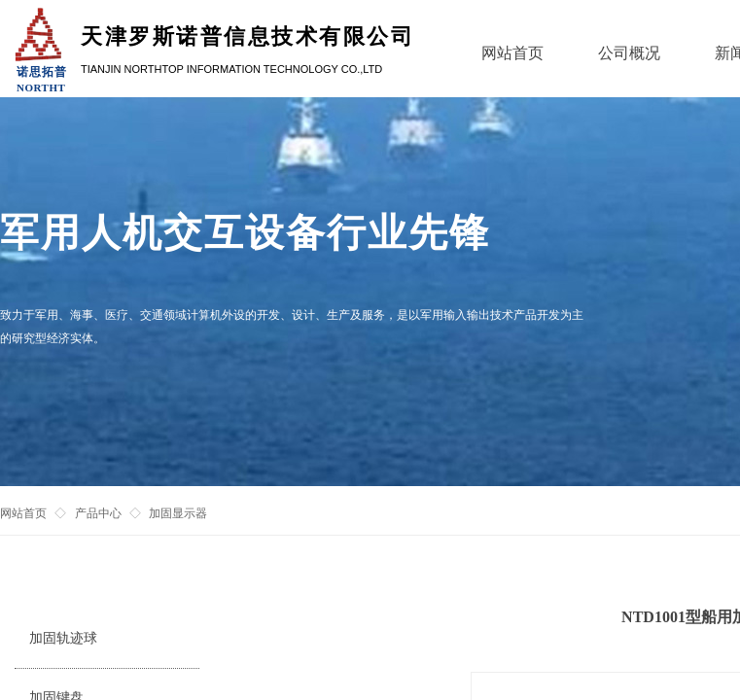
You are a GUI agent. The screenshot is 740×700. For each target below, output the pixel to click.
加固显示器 (178, 513)
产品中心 (98, 513)
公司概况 (629, 53)
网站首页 (23, 513)
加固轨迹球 (63, 638)
